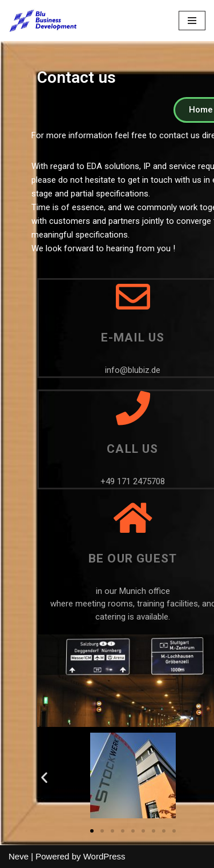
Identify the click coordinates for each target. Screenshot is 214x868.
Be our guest (133, 558)
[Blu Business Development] (43, 21)
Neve (19, 856)
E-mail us (133, 337)
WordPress (104, 856)
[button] (92, 831)
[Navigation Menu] (192, 21)
